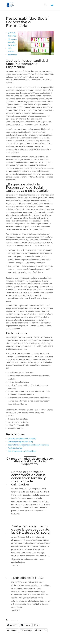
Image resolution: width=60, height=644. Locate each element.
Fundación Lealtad (15, 448)
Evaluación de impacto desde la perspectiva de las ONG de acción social (31, 529)
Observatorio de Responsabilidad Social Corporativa (28, 445)
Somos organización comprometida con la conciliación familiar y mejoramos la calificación (28, 478)
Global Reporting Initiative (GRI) (20, 442)
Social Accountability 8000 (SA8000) (22, 439)
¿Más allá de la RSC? (27, 578)
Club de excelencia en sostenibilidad (22, 451)
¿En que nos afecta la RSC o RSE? (12, 42)
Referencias (12, 55)
